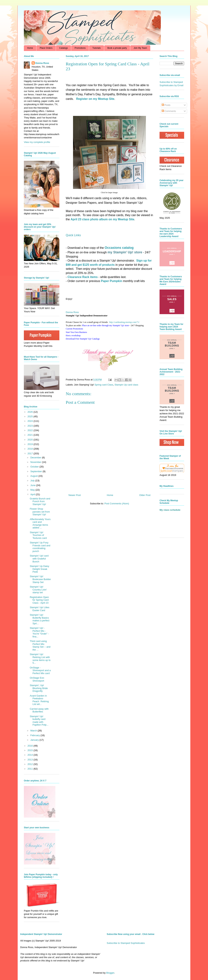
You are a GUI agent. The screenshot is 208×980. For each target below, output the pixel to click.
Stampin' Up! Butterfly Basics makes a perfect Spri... (40, 619)
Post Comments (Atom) (117, 504)
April (33, 494)
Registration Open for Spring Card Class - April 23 (39, 600)
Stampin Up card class (126, 385)
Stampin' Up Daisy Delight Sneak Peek (39, 569)
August (34, 476)
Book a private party (117, 48)
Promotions (80, 48)
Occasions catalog (119, 248)
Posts (166, 105)
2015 (31, 750)
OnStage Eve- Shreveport (37, 679)
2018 (31, 449)
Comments (169, 111)
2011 (31, 769)
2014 (31, 755)
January (35, 740)
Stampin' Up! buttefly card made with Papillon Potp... (39, 721)
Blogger (110, 973)
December (36, 458)
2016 (31, 746)
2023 (31, 426)
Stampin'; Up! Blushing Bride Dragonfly (39, 688)
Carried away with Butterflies (39, 710)
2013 (31, 760)
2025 (31, 416)
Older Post (145, 495)
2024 (31, 421)
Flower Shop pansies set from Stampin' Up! (40, 512)
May (33, 490)
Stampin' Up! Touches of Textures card (38, 535)
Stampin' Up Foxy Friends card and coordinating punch (40, 547)
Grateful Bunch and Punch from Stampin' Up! (40, 501)
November (36, 462)
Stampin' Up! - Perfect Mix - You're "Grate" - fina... (39, 632)
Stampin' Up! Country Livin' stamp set (38, 590)
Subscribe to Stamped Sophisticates (126, 943)
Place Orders (46, 48)
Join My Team (140, 48)
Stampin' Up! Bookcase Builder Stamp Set (40, 579)
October (35, 467)
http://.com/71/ (124, 322)
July (33, 481)
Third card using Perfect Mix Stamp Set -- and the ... (40, 645)
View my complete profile (37, 142)
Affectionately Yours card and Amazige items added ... (40, 523)
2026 (31, 412)
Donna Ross (72, 312)
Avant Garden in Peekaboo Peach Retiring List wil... (39, 700)
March (34, 731)
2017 (31, 453)
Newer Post (75, 495)
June (33, 485)
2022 (31, 430)
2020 (31, 440)
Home (30, 48)
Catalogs (63, 48)
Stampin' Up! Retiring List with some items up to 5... (40, 659)
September (37, 471)
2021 (31, 435)
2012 (31, 764)
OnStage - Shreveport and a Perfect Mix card (40, 670)
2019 (31, 444)
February (36, 735)
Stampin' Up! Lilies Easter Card (39, 609)
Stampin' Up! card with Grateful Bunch (39, 559)
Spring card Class (104, 385)
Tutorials (97, 48)
